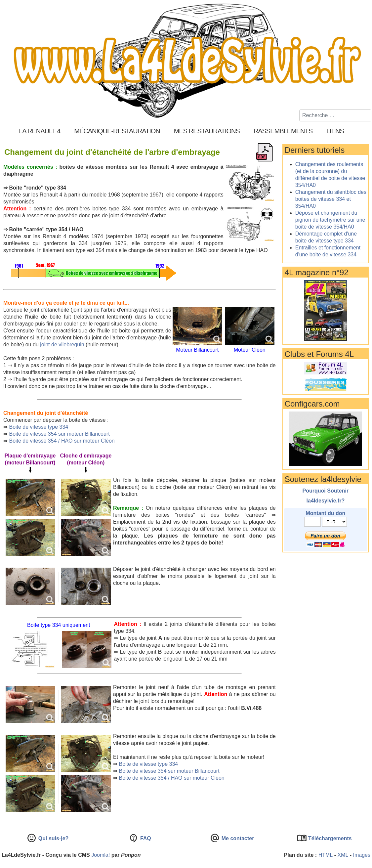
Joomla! (101, 855)
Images (362, 855)
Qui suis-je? (53, 838)
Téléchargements (329, 838)
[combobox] (335, 115)
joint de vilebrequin (62, 345)
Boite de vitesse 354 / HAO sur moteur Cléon (62, 441)
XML (343, 855)
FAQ (145, 838)
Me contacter (237, 838)
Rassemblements (283, 131)
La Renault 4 (40, 131)
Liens (335, 131)
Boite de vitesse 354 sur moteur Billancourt (59, 434)
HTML (326, 855)
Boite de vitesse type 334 (39, 427)
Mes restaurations (207, 131)
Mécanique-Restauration (117, 131)
